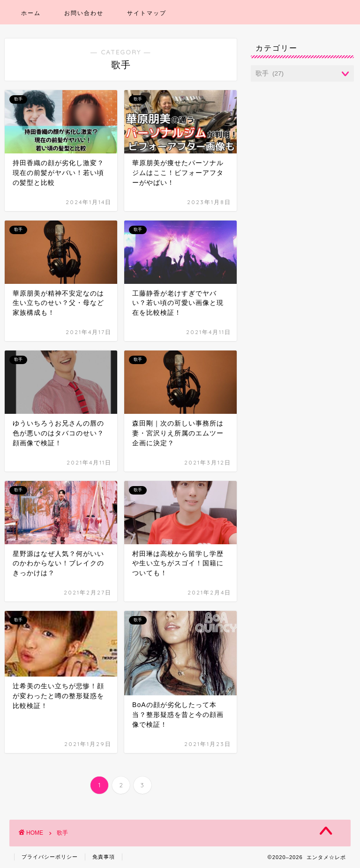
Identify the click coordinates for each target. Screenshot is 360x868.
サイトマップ (147, 13)
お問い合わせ (84, 13)
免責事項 (104, 857)
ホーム (31, 13)
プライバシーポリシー (50, 857)
